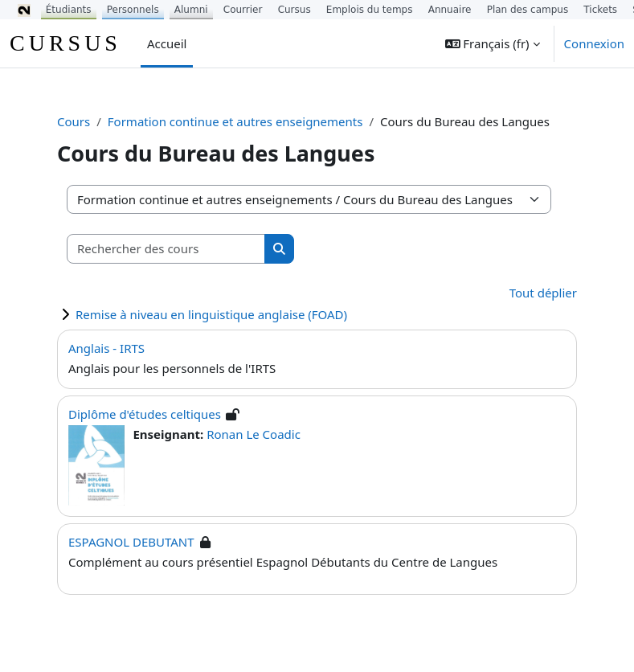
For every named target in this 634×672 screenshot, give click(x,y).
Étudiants (69, 10)
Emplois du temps (370, 10)
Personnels (133, 10)
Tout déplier (543, 293)
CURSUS (65, 43)
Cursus (295, 10)
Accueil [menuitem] (167, 43)
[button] (493, 43)
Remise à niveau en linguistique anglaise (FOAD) (211, 314)
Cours (74, 121)
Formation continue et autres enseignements (235, 121)
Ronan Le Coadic (254, 434)
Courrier (243, 10)
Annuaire (450, 10)
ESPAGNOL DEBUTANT (131, 542)
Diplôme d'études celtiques (145, 414)
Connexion (594, 43)
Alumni (191, 10)
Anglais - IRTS (106, 348)
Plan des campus (528, 10)
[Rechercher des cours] (166, 249)
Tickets (600, 10)
